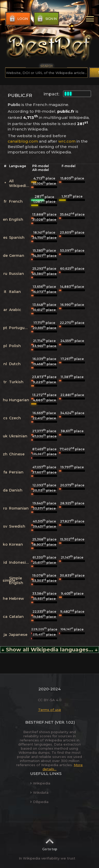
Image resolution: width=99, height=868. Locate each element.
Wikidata (39, 792)
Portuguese (20, 328)
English (16, 219)
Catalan (16, 617)
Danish (16, 490)
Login (18, 19)
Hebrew (16, 599)
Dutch (15, 364)
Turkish (16, 382)
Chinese (17, 454)
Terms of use (50, 710)
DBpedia (39, 802)
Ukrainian (18, 436)
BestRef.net (39, 722)
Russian (16, 274)
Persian (16, 472)
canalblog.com (23, 141)
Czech (15, 418)
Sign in (47, 19)
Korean (16, 544)
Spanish (17, 238)
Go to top (50, 843)
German (17, 256)
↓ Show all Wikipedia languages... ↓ (49, 650)
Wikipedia (40, 783)
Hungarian (19, 400)
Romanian (19, 508)
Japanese (18, 635)
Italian (15, 292)
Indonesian (20, 562)
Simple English (16, 580)
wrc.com (67, 141)
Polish (15, 346)
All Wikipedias (20, 183)
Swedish (17, 526)
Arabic (15, 310)
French (16, 201)
